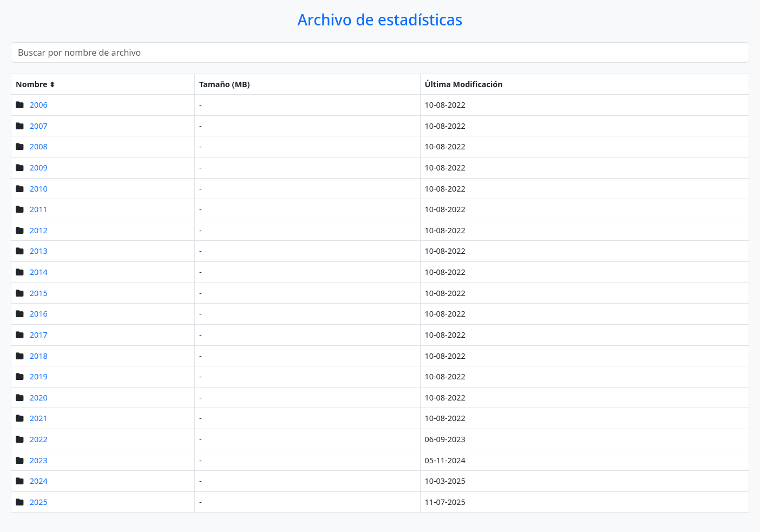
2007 (39, 126)
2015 (39, 293)
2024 (39, 481)
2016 (39, 314)
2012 (39, 230)
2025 (39, 502)
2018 (39, 356)
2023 (39, 460)
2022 (39, 439)
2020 (39, 398)
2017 (39, 335)
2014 (39, 272)
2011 (39, 209)
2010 (39, 189)
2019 (39, 376)
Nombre (32, 84)
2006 (39, 105)
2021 (39, 418)
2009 (39, 168)
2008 (39, 146)
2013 (39, 251)
